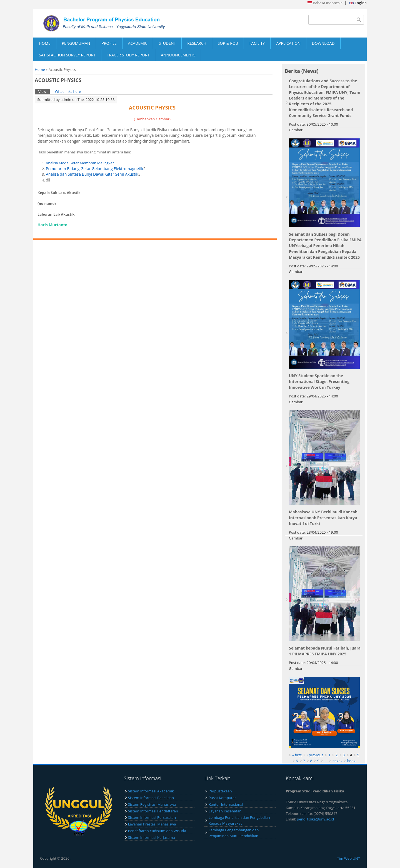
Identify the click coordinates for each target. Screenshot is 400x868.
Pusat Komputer (222, 798)
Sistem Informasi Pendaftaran (153, 811)
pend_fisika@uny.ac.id (316, 819)
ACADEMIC (138, 43)
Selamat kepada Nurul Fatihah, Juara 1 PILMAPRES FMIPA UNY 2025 (325, 651)
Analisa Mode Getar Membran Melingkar (80, 163)
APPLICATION (288, 43)
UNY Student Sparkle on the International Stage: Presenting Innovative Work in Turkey (319, 381)
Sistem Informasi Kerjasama (152, 837)
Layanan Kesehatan (225, 811)
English (358, 3)
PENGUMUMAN (76, 43)
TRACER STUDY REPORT (128, 55)
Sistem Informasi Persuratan (152, 817)
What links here (68, 91)
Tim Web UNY (348, 858)
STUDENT (167, 43)
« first (297, 755)
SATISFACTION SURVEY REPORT (67, 55)
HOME (45, 43)
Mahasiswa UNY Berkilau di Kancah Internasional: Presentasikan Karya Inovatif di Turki (323, 518)
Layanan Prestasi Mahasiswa (152, 824)
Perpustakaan (220, 791)
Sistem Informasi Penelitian (151, 798)
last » (351, 761)
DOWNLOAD (323, 43)
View (44, 91)
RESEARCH (197, 43)
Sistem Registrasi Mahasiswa (152, 804)
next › (337, 761)
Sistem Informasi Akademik (151, 791)
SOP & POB (228, 43)
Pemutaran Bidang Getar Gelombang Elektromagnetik (95, 169)
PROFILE (109, 43)
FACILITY (257, 43)
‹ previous (315, 755)
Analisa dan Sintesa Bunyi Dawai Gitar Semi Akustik (92, 174)
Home (40, 69)
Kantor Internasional (226, 804)
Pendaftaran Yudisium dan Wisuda (157, 831)
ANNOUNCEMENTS (178, 55)
